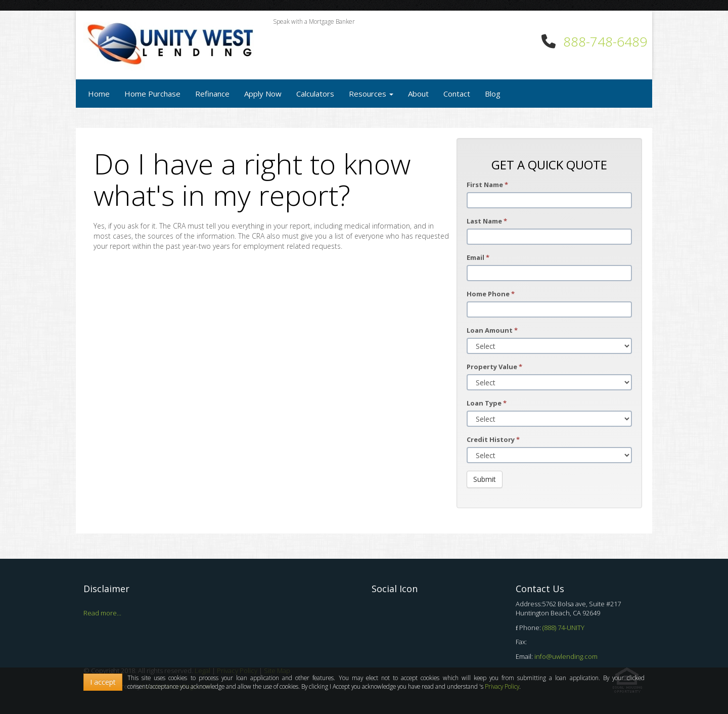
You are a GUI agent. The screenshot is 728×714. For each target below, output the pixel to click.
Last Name (487, 221)
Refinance (212, 94)
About (418, 94)
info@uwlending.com (566, 656)
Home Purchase (152, 94)
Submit (485, 479)
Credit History (493, 439)
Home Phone (491, 294)
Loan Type (487, 403)
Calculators (315, 94)
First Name (487, 185)
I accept (103, 682)
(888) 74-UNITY (563, 628)
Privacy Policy (502, 686)
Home (99, 94)
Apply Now (263, 94)
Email (478, 257)
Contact (457, 94)
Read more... (102, 613)
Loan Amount (492, 330)
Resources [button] (371, 94)
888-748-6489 (605, 41)
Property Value (494, 367)
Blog (493, 94)
